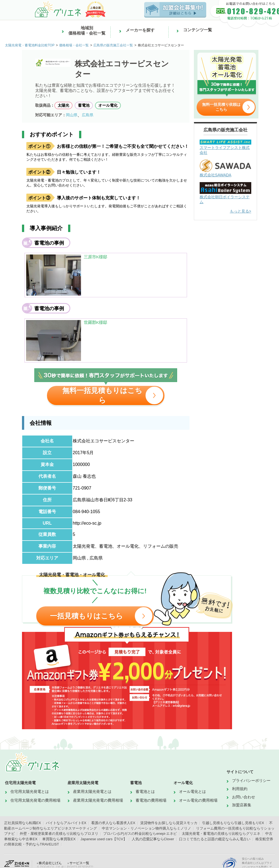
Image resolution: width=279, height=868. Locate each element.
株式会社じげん (50, 863)
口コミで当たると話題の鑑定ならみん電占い (215, 839)
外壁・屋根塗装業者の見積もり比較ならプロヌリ (59, 834)
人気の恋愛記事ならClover (153, 839)
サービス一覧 (79, 863)
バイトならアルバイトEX (66, 823)
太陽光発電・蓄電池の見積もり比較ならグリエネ (221, 834)
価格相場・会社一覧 (74, 45)
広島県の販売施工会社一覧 (113, 45)
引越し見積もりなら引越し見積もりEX (233, 823)
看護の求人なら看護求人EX (113, 823)
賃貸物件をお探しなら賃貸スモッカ (169, 823)
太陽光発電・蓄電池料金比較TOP (30, 45)
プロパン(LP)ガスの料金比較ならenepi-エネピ (140, 834)
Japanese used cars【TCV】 (104, 839)
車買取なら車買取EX (59, 839)
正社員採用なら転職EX (23, 823)
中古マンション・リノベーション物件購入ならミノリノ (147, 828)
